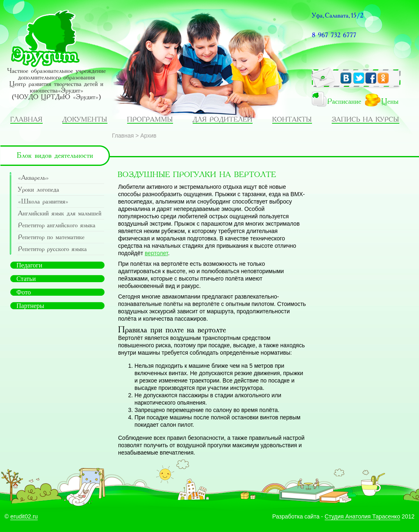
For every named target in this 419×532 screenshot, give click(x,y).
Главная (123, 136)
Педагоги (29, 265)
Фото (24, 292)
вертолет (156, 253)
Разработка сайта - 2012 (343, 516)
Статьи (26, 279)
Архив (148, 136)
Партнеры (30, 306)
